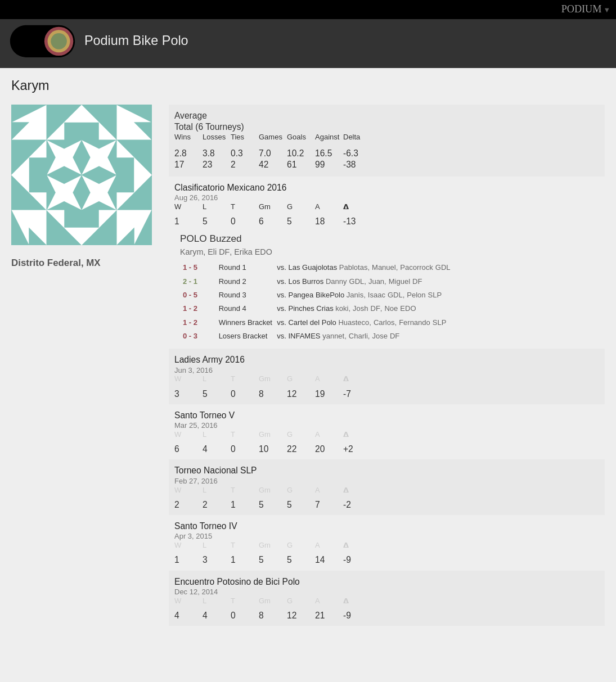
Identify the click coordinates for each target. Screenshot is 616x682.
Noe (391, 309)
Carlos (384, 323)
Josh (360, 309)
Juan (376, 282)
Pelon (416, 295)
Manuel (384, 268)
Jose (379, 336)
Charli (358, 336)
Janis (355, 295)
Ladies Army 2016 (210, 360)
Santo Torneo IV (206, 526)
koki (342, 309)
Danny (336, 282)
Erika (243, 252)
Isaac (377, 295)
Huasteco (354, 323)
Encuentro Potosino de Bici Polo (237, 582)
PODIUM (582, 9)
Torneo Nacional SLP (216, 470)
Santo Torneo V (204, 415)
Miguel (399, 282)
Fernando (415, 323)
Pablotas (354, 268)
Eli (212, 252)
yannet (333, 336)
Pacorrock (417, 268)
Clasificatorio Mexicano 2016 (230, 188)
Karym (192, 252)
